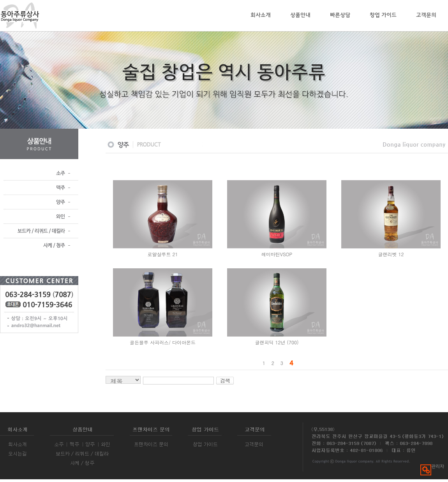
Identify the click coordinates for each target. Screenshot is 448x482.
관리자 (432, 467)
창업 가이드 (383, 15)
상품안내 (300, 15)
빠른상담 (340, 15)
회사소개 (261, 15)
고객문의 (426, 15)
